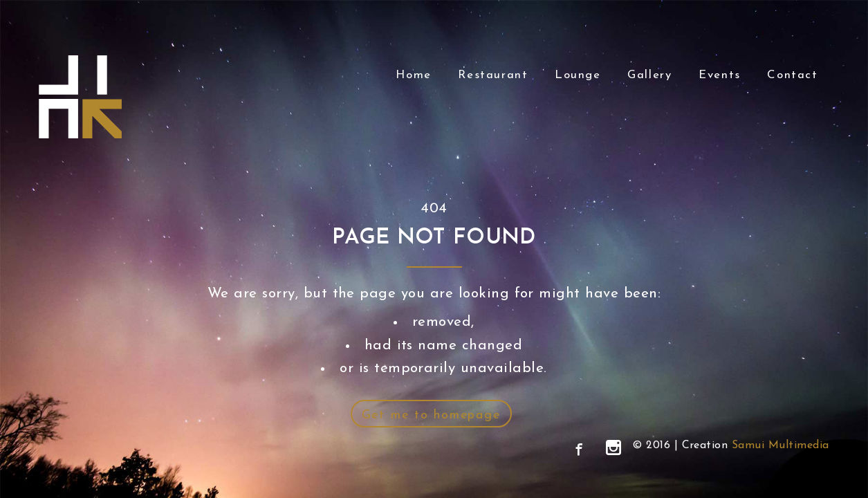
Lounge (578, 75)
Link (80, 97)
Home (413, 75)
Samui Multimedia (781, 445)
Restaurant (493, 75)
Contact (792, 75)
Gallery (649, 75)
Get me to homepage (431, 415)
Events (720, 75)
